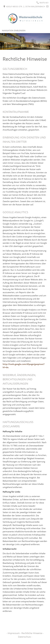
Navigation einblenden (14, 30)
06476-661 (43, 3)
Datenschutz (25, 637)
